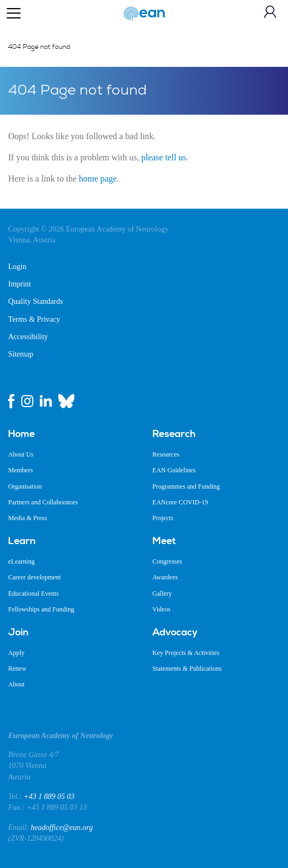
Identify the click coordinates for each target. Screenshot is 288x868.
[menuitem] (72, 434)
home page (98, 179)
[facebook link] (11, 401)
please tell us (164, 157)
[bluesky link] (66, 401)
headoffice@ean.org (62, 828)
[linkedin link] (46, 401)
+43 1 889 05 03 (49, 797)
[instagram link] (27, 401)
